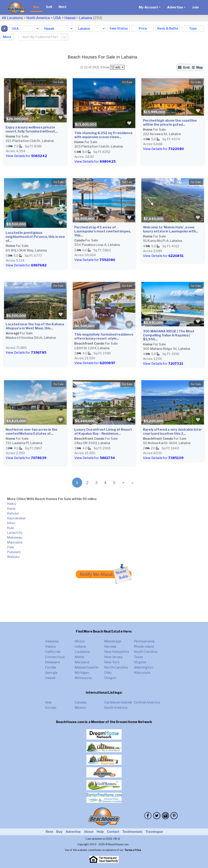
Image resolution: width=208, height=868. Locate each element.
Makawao (15, 538)
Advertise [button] (175, 7)
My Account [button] (148, 7)
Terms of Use (133, 850)
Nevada (110, 647)
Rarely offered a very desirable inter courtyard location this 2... (172, 432)
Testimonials (132, 832)
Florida (51, 667)
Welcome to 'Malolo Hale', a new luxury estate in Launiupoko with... (171, 229)
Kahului (13, 513)
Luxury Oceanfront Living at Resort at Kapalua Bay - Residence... (103, 432)
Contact (113, 832)
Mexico (81, 708)
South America (116, 708)
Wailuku (13, 557)
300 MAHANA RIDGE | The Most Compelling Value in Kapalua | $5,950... (169, 335)
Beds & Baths (168, 28)
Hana (11, 509)
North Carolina (116, 667)
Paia (10, 547)
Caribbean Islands (118, 702)
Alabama (52, 641)
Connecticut (55, 657)
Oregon (110, 678)
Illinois (80, 641)
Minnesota (83, 678)
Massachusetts (87, 667)
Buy (36, 7)
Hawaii (70, 18)
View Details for (26, 156)
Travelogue (154, 832)
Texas (139, 657)
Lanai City (15, 533)
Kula (10, 528)
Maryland (82, 662)
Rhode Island (144, 647)
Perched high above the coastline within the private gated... (170, 123)
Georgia (51, 673)
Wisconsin (142, 673)
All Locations (12, 18)
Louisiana (82, 652)
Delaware (53, 662)
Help (100, 832)
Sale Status (119, 28)
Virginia (140, 662)
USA (57, 18)
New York (112, 662)
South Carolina (145, 652)
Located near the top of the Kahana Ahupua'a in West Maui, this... (35, 326)
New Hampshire (117, 652)
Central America (147, 702)
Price (143, 28)
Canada (81, 702)
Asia (48, 702)
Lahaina (86, 18)
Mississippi (113, 641)
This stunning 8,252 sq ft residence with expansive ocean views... (103, 135)
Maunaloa (15, 542)
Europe (51, 708)
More (7, 37)
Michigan (82, 673)
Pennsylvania (144, 641)
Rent (63, 7)
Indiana (80, 647)
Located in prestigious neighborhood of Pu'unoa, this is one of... (35, 237)
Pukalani (14, 552)
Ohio (108, 673)
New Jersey (113, 657)
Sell (49, 7)
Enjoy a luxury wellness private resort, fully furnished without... (32, 129)
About (89, 832)
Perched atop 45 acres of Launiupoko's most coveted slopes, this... (103, 231)
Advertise (73, 832)
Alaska (50, 647)
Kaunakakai (16, 518)
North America (38, 18)
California (53, 652)
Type (193, 28)
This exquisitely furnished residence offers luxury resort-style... (104, 336)
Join (195, 7)
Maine (80, 657)
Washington (144, 667)
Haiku (12, 504)
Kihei (11, 523)
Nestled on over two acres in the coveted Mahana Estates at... (32, 432)
